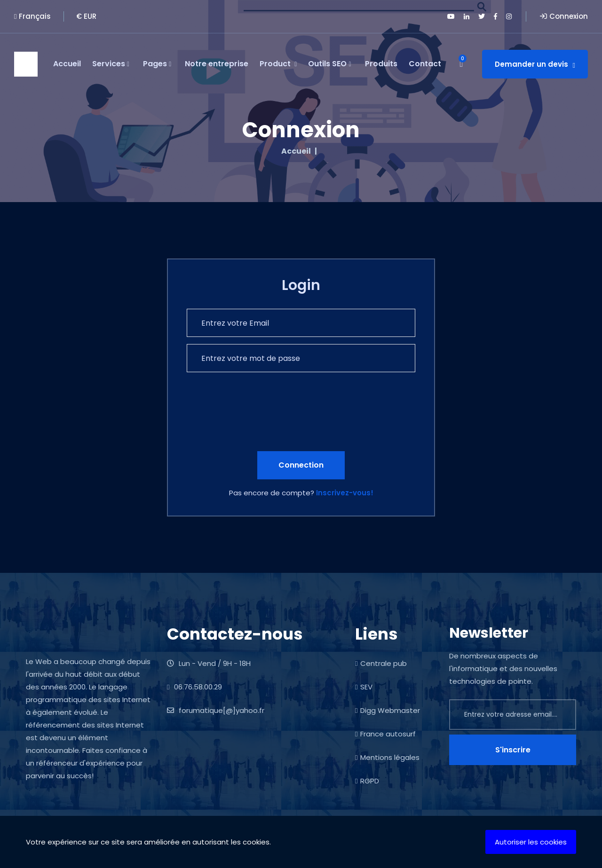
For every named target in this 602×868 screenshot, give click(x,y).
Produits (381, 64)
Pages (157, 64)
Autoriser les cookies (531, 842)
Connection (301, 465)
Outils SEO (329, 64)
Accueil (67, 64)
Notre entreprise (217, 64)
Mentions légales (387, 757)
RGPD (367, 781)
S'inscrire (513, 750)
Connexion (564, 16)
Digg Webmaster (388, 710)
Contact (425, 64)
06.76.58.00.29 (194, 687)
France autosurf (385, 734)
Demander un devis (535, 64)
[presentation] (258, 422)
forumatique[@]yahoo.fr (216, 710)
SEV (364, 687)
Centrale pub (381, 663)
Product (278, 64)
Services (111, 64)
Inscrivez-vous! (345, 493)
